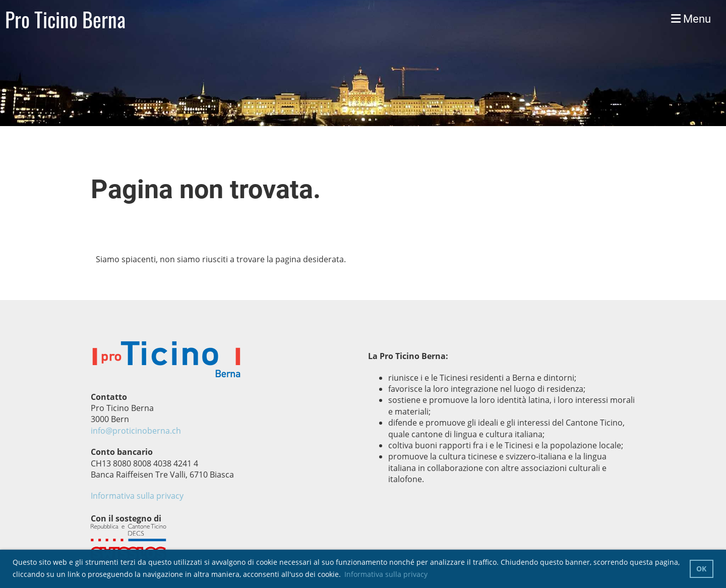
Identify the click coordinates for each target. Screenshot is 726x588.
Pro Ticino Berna (65, 19)
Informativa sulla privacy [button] (386, 574)
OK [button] (701, 569)
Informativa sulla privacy (137, 496)
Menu (691, 19)
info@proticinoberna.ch (136, 431)
